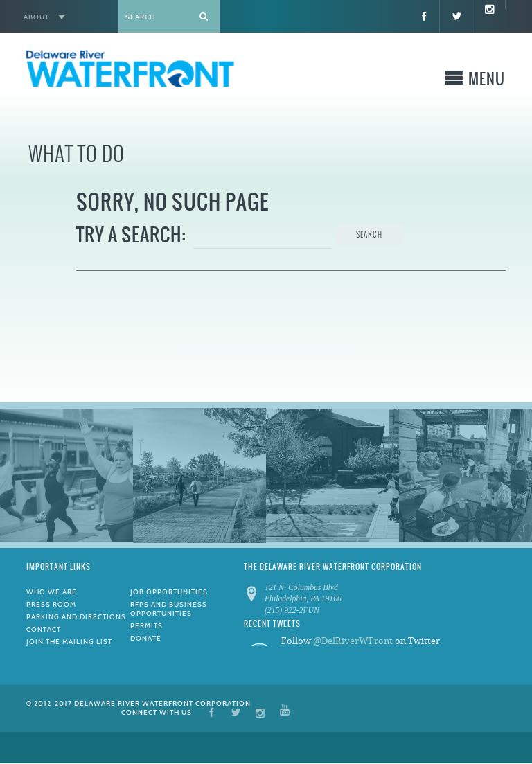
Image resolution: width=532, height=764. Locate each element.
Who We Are (52, 592)
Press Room (51, 604)
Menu (487, 81)
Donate (146, 638)
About (36, 17)
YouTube (285, 712)
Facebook (212, 712)
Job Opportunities (169, 592)
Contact (44, 629)
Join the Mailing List (69, 642)
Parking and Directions (76, 617)
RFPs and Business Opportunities (169, 609)
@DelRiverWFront (353, 641)
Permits (147, 626)
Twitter (236, 712)
